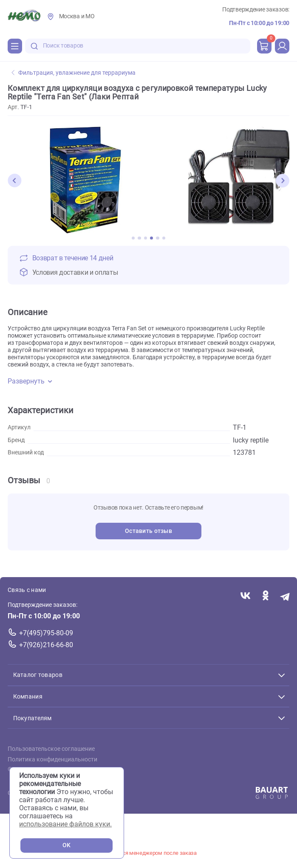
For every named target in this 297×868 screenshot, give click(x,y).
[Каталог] (15, 46)
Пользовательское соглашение (51, 749)
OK (66, 845)
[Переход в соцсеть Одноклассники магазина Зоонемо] (265, 596)
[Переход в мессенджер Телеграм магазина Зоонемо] (285, 596)
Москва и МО (77, 16)
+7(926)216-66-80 (46, 645)
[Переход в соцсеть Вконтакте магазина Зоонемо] (245, 596)
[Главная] (24, 17)
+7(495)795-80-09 (46, 633)
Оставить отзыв (148, 531)
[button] (14, 180)
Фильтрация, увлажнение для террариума (74, 73)
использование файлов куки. (65, 824)
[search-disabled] (34, 46)
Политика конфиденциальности (52, 759)
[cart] (264, 46)
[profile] (282, 46)
